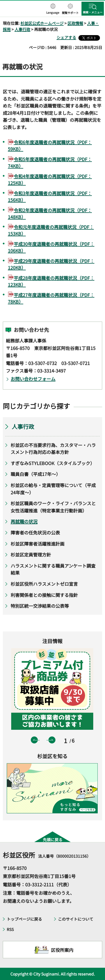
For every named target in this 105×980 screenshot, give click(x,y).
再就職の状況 (24, 521)
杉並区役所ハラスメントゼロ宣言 (44, 584)
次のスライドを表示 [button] (52, 740)
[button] (53, 9)
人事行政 (22, 29)
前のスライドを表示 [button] (34, 740)
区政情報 (75, 23)
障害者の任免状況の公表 (35, 532)
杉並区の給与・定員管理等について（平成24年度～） (53, 489)
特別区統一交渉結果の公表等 (40, 606)
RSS (10, 929)
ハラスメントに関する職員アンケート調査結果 (53, 569)
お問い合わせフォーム (33, 379)
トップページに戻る (24, 919)
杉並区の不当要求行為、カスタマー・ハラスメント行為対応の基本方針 (53, 449)
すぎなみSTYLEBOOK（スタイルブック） (53, 463)
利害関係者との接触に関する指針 (44, 595)
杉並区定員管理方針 (31, 555)
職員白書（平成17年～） (36, 474)
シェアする (66, 37)
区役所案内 (62, 950)
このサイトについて (76, 919)
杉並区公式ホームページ (42, 23)
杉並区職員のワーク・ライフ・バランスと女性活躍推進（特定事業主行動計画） (53, 507)
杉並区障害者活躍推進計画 (38, 544)
